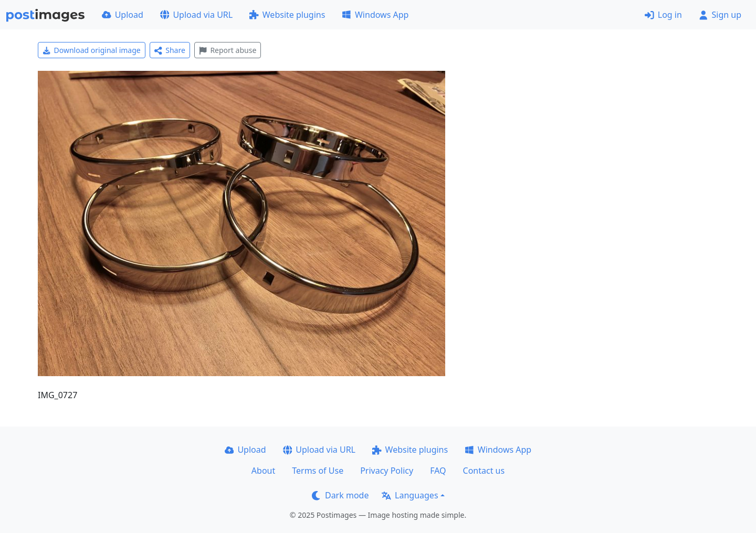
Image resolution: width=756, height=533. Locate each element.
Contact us (484, 471)
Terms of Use (318, 471)
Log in (663, 15)
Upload (123, 15)
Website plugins (287, 15)
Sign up (720, 15)
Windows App (375, 15)
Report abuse (228, 50)
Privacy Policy (387, 471)
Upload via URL (196, 15)
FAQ (438, 471)
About (263, 471)
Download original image (92, 50)
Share (170, 50)
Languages (410, 495)
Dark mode (340, 495)
